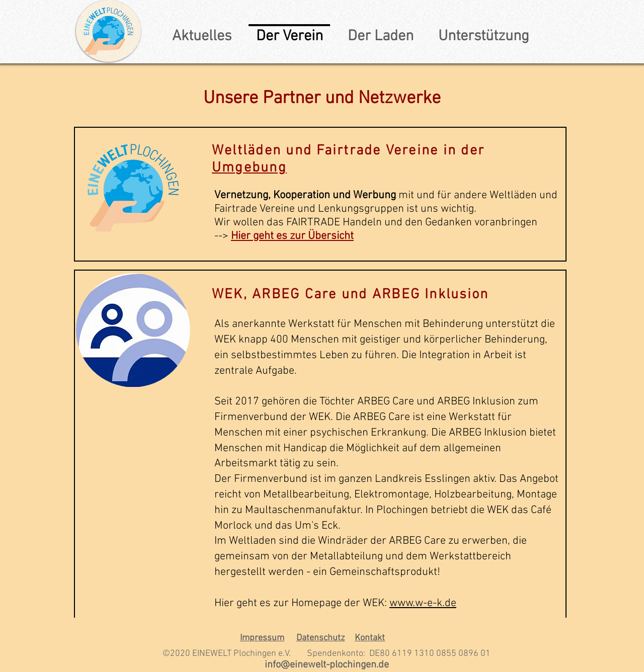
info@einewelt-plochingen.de (327, 665)
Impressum (262, 638)
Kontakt (370, 638)
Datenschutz (320, 638)
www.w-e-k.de (423, 603)
